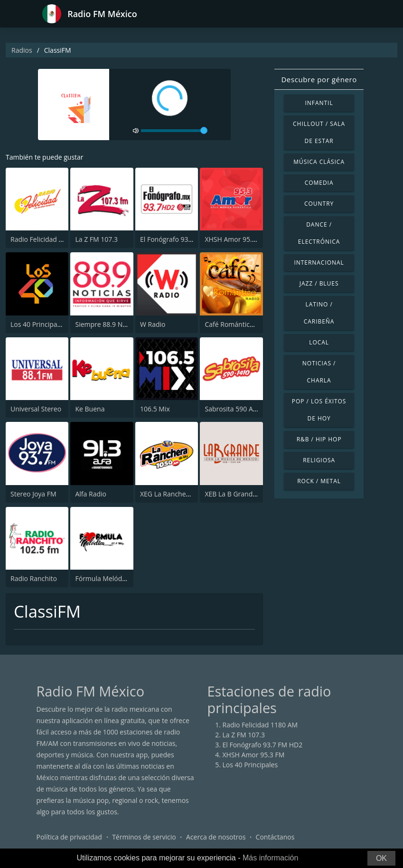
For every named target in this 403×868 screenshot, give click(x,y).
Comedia (319, 183)
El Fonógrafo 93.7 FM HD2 (180, 239)
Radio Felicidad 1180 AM (48, 239)
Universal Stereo (36, 409)
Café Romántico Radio (239, 324)
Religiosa (319, 460)
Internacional (319, 262)
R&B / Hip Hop (319, 439)
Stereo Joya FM (33, 494)
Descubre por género (319, 79)
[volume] (174, 131)
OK (381, 858)
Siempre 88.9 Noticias (108, 324)
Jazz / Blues (319, 283)
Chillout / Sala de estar (319, 132)
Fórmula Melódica (103, 578)
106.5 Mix (155, 409)
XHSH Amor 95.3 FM (236, 239)
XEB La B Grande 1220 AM (245, 494)
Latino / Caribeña (319, 313)
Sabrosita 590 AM (232, 409)
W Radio (153, 324)
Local (319, 342)
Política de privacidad (69, 837)
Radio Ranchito (34, 578)
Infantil (319, 103)
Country (319, 204)
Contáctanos (275, 837)
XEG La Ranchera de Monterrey (188, 494)
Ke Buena (90, 409)
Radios (22, 50)
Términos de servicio (144, 837)
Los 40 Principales (38, 324)
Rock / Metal (319, 481)
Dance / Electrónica (319, 233)
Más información (270, 858)
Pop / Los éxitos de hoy (319, 410)
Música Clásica (319, 162)
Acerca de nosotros (216, 837)
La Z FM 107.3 (96, 239)
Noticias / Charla (319, 372)
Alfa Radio (90, 494)
